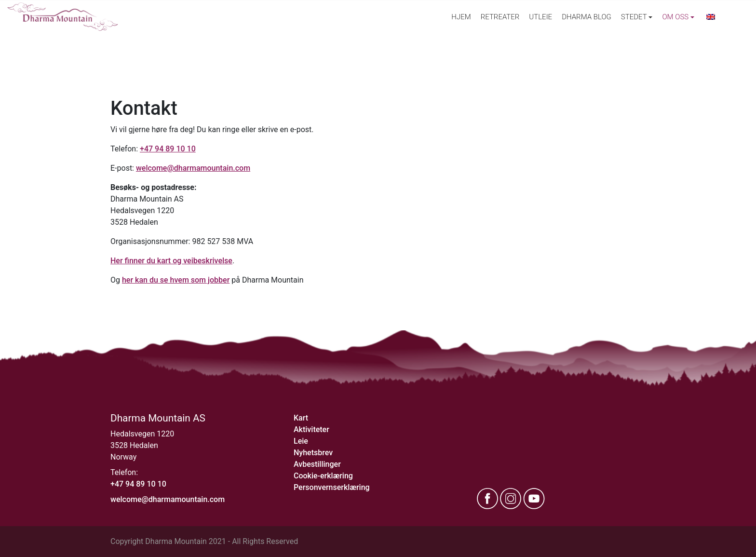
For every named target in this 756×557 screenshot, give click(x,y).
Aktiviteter (311, 429)
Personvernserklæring (332, 487)
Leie (301, 441)
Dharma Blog (587, 17)
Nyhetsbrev (313, 453)
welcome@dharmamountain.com (193, 168)
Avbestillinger (317, 464)
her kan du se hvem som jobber (176, 280)
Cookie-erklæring (323, 476)
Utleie (540, 17)
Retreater (500, 17)
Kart (301, 418)
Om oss (675, 17)
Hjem (461, 17)
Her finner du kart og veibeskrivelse (171, 261)
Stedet (634, 17)
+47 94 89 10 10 (168, 149)
